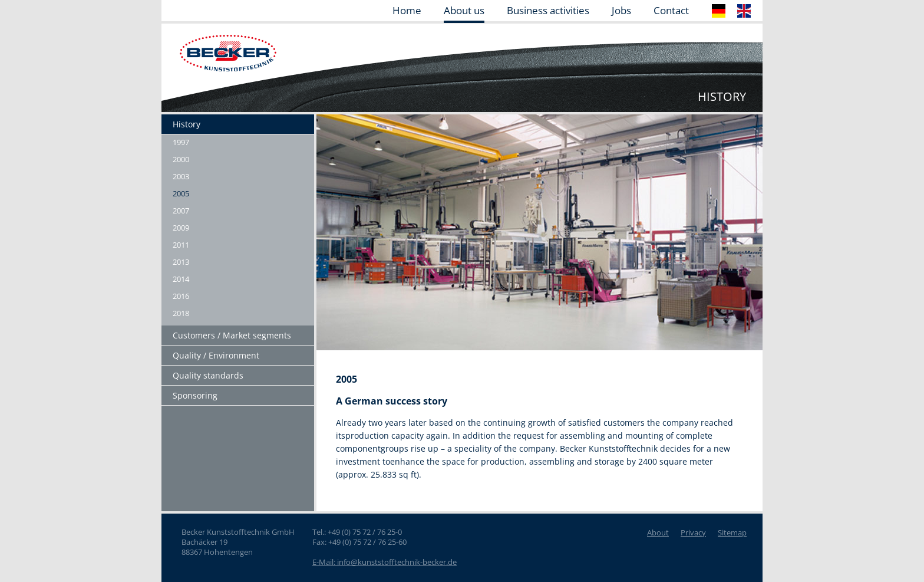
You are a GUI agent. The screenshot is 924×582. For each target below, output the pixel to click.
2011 (181, 245)
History (187, 124)
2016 (181, 296)
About (658, 532)
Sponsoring (195, 395)
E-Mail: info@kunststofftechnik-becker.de (385, 562)
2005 (181, 193)
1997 (181, 142)
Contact (671, 11)
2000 (181, 159)
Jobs (621, 11)
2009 (181, 228)
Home (407, 11)
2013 (181, 262)
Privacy (693, 532)
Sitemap (732, 532)
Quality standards (208, 375)
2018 (181, 313)
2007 (181, 211)
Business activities (548, 11)
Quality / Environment (216, 355)
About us (464, 11)
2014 (181, 279)
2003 (181, 176)
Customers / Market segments (232, 335)
